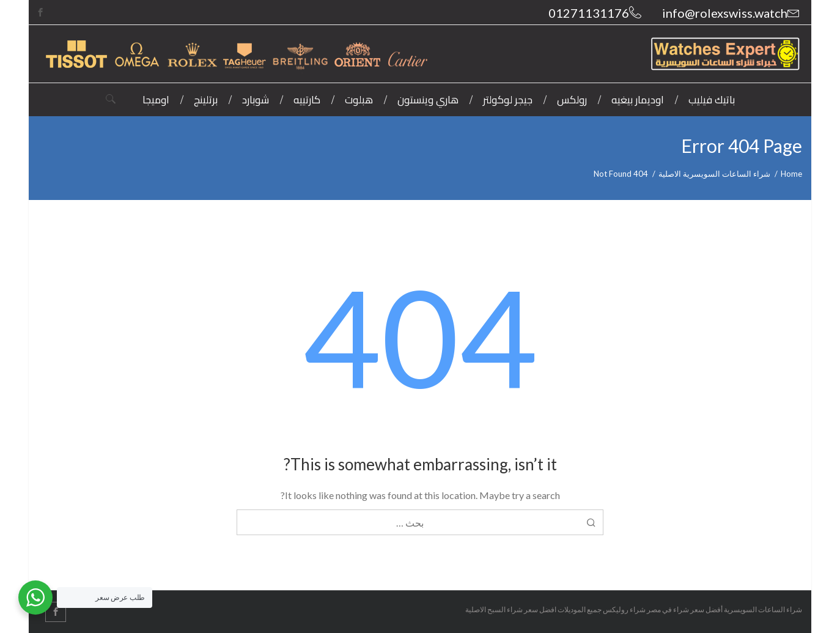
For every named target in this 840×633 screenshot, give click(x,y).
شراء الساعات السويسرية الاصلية (714, 174)
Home (791, 174)
